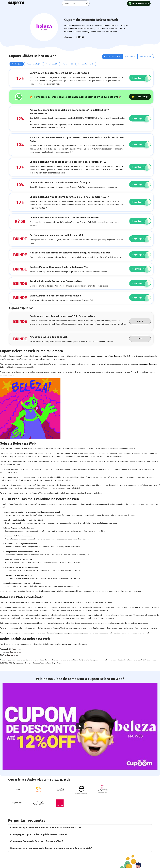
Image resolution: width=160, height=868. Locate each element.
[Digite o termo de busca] (76, 3)
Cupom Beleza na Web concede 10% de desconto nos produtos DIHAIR (69, 162)
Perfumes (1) (68, 64)
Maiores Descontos (112, 57)
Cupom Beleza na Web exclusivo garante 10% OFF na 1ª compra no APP (69, 197)
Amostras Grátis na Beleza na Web (49, 337)
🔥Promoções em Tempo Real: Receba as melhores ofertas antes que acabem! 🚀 (76, 97)
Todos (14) (17, 64)
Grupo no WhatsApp (139, 3)
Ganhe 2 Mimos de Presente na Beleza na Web (55, 296)
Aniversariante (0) (33, 64)
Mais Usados (130, 57)
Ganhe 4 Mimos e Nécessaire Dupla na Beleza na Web (59, 267)
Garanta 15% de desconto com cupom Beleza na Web (59, 73)
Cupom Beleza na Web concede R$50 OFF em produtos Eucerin (64, 217)
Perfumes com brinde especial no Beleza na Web (57, 235)
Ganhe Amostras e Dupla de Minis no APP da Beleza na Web (62, 316)
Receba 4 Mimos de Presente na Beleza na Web (56, 281)
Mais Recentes (146, 57)
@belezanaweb (15, 649)
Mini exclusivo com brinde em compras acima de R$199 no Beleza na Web (70, 253)
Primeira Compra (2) (86, 64)
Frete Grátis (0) (52, 64)
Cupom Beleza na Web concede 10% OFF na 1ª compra (60, 182)
